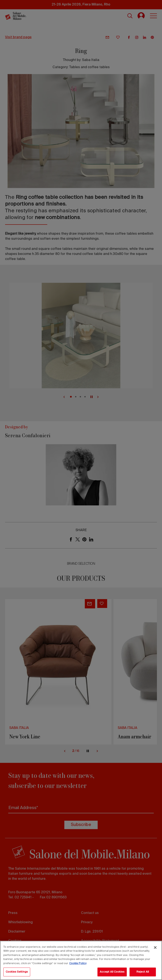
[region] (81, 960)
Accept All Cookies (112, 972)
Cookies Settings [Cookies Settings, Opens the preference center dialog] (17, 972)
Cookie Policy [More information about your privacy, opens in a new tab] (78, 963)
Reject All (143, 972)
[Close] (155, 948)
